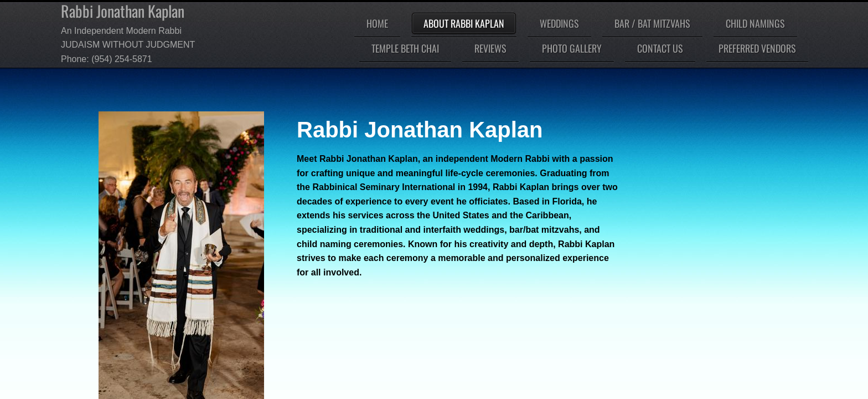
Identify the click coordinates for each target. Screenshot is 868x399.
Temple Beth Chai (405, 48)
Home (377, 23)
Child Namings (755, 23)
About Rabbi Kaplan (464, 23)
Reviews (490, 48)
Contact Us (660, 48)
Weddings (559, 23)
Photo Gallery (572, 48)
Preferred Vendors (757, 48)
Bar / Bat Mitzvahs (652, 23)
